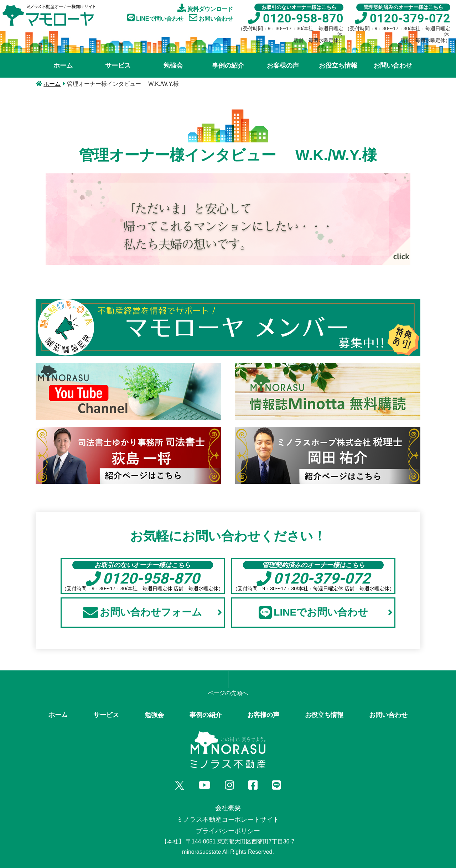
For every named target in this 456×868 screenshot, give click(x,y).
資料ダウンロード (205, 8)
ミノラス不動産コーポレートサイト (228, 820)
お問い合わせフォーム (152, 612)
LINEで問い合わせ (155, 17)
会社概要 (228, 808)
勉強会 (173, 66)
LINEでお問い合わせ (326, 612)
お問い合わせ (211, 17)
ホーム (63, 66)
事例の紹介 (228, 66)
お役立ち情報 (338, 66)
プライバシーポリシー (228, 831)
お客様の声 (283, 66)
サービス (118, 66)
